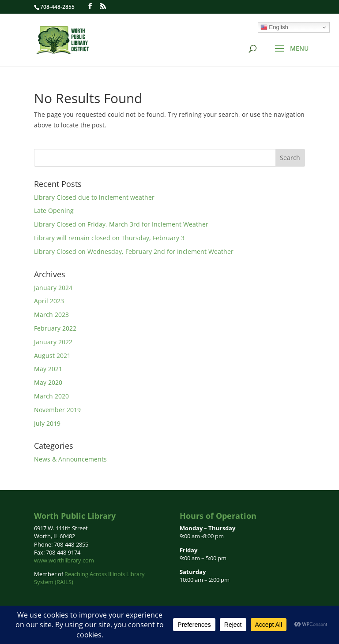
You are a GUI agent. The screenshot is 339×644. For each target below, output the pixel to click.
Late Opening (54, 210)
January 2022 (53, 342)
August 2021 (52, 356)
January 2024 (53, 288)
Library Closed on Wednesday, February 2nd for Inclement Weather (134, 251)
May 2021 (48, 369)
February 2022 (55, 328)
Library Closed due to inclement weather (94, 197)
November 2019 (57, 410)
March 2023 (51, 315)
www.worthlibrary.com (64, 560)
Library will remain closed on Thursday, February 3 (109, 238)
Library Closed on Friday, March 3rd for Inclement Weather (121, 224)
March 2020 (51, 396)
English (274, 27)
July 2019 (47, 423)
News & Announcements (70, 459)
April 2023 (49, 301)
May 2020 (48, 382)
